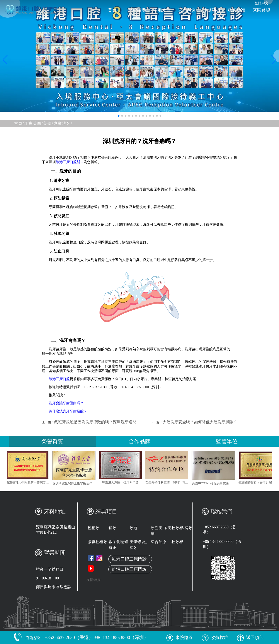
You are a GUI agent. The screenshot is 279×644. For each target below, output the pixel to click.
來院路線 (262, 10)
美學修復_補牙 (138, 545)
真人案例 (187, 10)
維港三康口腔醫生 (70, 162)
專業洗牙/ (63, 123)
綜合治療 (158, 542)
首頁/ (19, 123)
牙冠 (133, 528)
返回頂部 (250, 637)
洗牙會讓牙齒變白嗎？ (66, 403)
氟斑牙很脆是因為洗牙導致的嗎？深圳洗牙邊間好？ (99, 422)
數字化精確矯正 (118, 545)
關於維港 (137, 10)
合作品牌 (139, 441)
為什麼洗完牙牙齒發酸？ (68, 411)
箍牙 (112, 528)
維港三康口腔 (59, 379)
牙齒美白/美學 (161, 531)
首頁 (112, 10)
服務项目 (212, 10)
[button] (119, 116)
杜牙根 (177, 542)
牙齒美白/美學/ (39, 123)
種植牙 (94, 528)
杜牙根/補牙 (182, 528)
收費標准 (237, 10)
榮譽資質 (52, 441)
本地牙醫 (162, 10)
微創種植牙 (97, 542)
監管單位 (227, 441)
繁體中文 (262, 3)
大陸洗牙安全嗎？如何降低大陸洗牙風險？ (200, 422)
